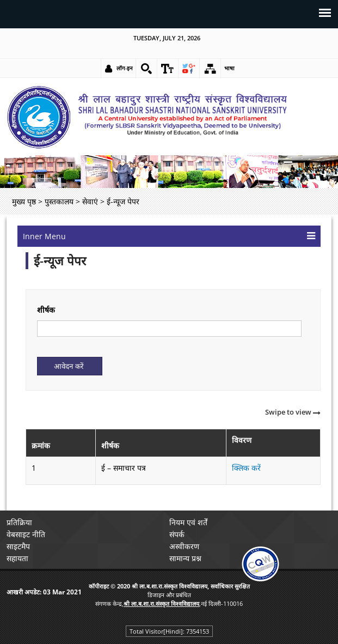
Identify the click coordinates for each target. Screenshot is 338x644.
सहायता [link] (17, 558)
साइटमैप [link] (18, 546)
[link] (146, 69)
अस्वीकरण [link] (184, 546)
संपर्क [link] (177, 534)
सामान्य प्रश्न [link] (185, 558)
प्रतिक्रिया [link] (19, 522)
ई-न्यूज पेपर (60, 261)
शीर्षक (46, 310)
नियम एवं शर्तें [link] (188, 522)
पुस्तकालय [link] (59, 201)
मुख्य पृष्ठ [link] (24, 201)
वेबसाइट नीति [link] (26, 534)
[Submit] (69, 366)
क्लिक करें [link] (246, 468)
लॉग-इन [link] (125, 68)
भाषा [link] (229, 68)
